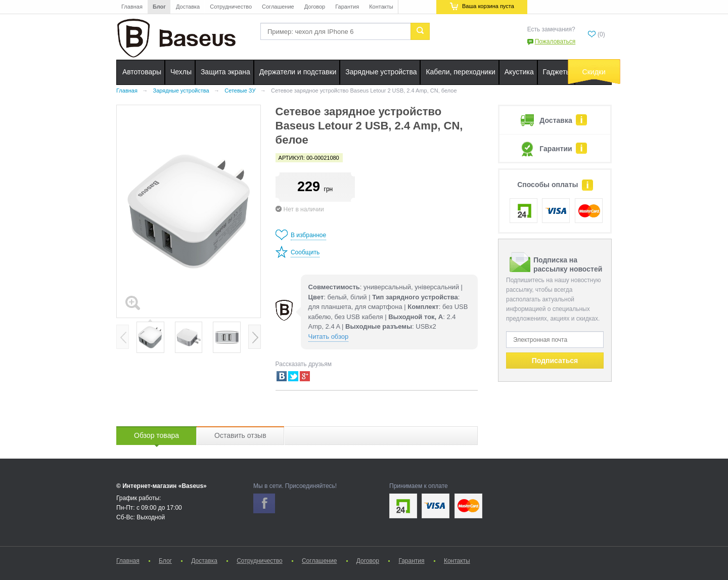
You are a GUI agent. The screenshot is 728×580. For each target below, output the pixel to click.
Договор (315, 7)
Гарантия (347, 7)
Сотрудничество (231, 7)
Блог (159, 7)
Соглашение (278, 7)
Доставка (188, 7)
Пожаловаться (555, 41)
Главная (132, 7)
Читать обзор (329, 337)
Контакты (381, 7)
